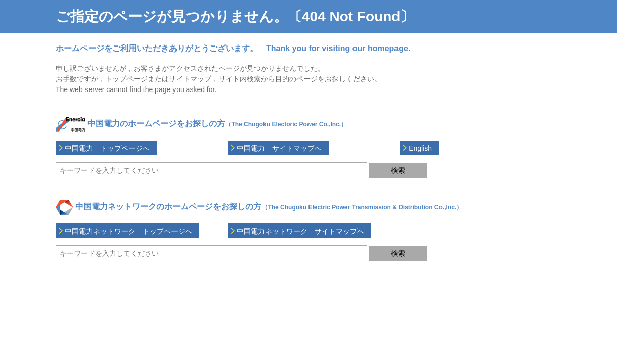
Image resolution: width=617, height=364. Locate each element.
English (420, 148)
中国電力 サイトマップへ (279, 148)
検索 (398, 170)
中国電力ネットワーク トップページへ (128, 231)
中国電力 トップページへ (107, 148)
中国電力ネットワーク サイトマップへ (300, 231)
